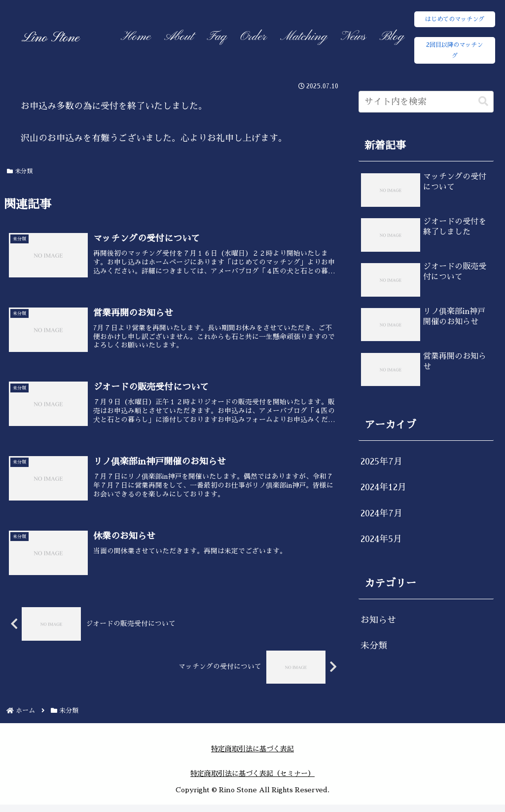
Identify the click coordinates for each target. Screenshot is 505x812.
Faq (217, 37)
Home (136, 37)
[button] (483, 101)
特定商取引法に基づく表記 (252, 756)
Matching (304, 37)
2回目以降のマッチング (454, 50)
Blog (392, 37)
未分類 (20, 171)
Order (253, 37)
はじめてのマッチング (455, 19)
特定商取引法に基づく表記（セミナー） (252, 781)
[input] (426, 102)
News (353, 37)
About (179, 37)
